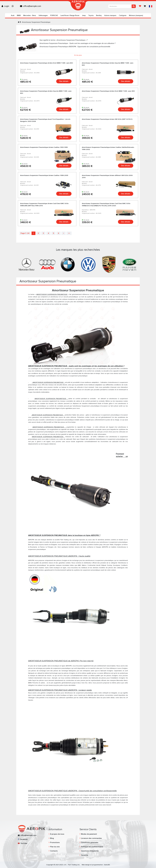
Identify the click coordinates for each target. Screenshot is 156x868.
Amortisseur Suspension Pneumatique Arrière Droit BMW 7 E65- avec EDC (108, 91)
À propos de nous (57, 834)
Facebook (23, 839)
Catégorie (123, 15)
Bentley (99, 15)
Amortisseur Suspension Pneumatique (36, 22)
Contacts (54, 851)
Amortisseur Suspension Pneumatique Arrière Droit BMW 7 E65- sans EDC (47, 63)
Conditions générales (90, 842)
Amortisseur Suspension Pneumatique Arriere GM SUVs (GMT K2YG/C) (107, 119)
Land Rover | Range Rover (70, 15)
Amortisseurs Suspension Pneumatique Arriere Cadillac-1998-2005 (44, 175)
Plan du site (55, 847)
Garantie (85, 855)
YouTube (23, 843)
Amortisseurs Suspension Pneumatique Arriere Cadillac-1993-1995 (44, 147)
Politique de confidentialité (92, 847)
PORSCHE (54, 15)
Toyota (91, 15)
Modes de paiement (89, 834)
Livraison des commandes (91, 838)
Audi (13, 15)
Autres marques (110, 15)
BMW (19, 15)
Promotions (55, 842)
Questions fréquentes (90, 851)
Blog (52, 838)
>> (69, 233)
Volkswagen (43, 15)
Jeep (84, 15)
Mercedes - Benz (30, 15)
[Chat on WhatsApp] (13, 6)
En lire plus (78, 55)
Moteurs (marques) (136, 15)
